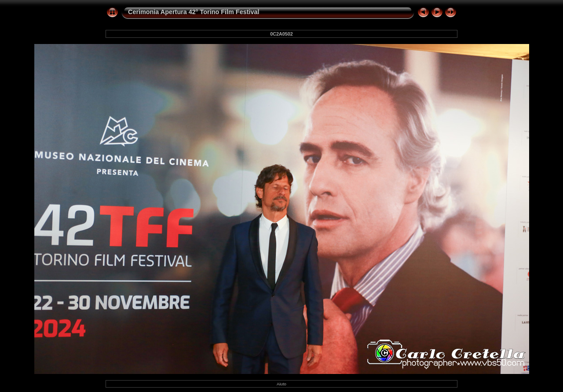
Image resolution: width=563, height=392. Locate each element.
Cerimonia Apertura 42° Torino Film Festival (194, 12)
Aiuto (281, 384)
